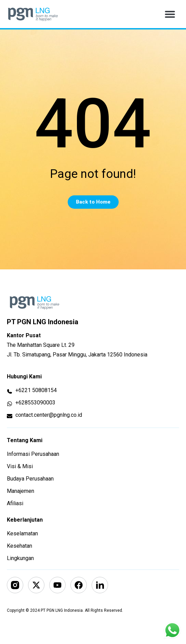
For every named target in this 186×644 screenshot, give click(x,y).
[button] (170, 14)
